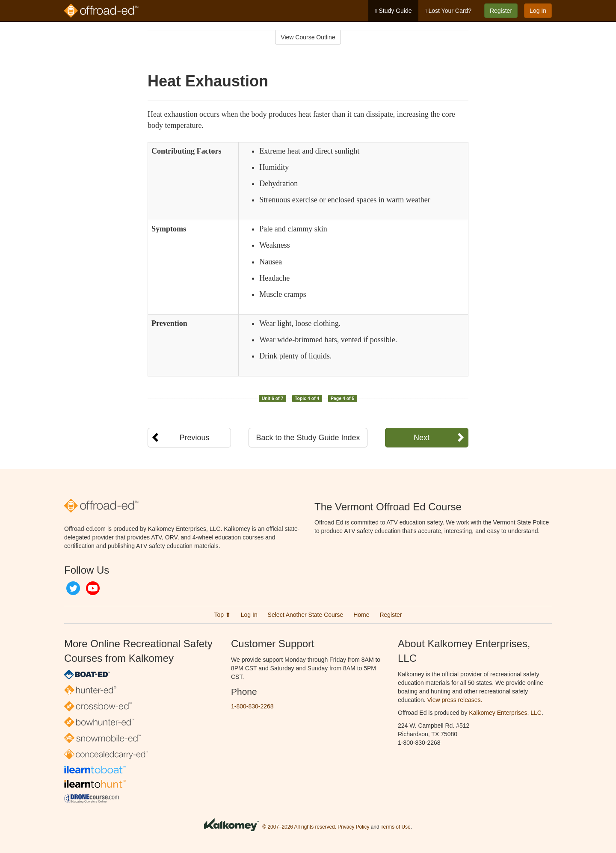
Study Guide (393, 11)
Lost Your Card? (448, 11)
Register (501, 11)
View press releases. (455, 700)
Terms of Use (396, 827)
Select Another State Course (306, 615)
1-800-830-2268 (252, 706)
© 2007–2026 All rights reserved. (299, 827)
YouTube (93, 588)
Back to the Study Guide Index (308, 438)
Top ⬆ (222, 615)
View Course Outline (308, 37)
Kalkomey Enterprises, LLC (505, 713)
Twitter (73, 588)
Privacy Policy (353, 827)
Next (422, 438)
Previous (194, 438)
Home (361, 615)
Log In (538, 11)
